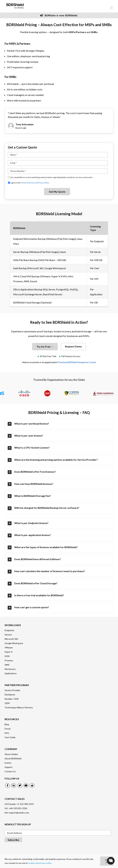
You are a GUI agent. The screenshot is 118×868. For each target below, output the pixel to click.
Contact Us (10, 771)
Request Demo (73, 346)
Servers (8, 635)
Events (8, 763)
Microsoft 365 (11, 639)
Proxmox (9, 660)
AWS (7, 665)
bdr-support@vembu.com (17, 813)
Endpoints (10, 630)
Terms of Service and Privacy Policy (35, 183)
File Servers (10, 669)
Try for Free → (45, 347)
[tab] (59, 424)
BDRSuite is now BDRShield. (59, 15)
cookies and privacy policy (40, 863)
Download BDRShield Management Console (77, 362)
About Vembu (11, 754)
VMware (9, 648)
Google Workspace (14, 643)
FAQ (7, 733)
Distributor (10, 695)
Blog (7, 724)
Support (9, 767)
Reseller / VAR (12, 699)
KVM (7, 656)
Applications (11, 673)
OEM (7, 703)
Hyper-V (9, 652)
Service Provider (12, 690)
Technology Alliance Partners (19, 707)
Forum (8, 729)
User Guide (10, 737)
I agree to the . (30, 183)
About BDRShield (13, 758)
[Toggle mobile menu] (112, 8)
